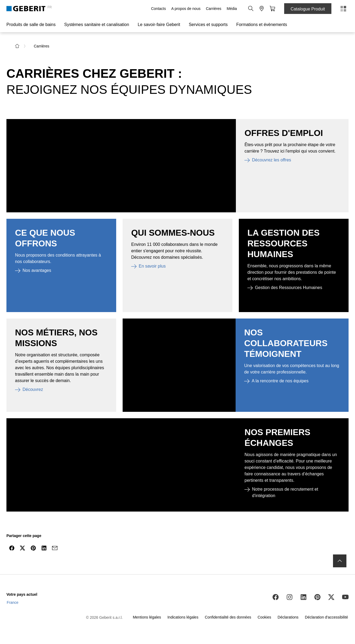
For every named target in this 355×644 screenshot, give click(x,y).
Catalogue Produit (308, 9)
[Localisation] (262, 9)
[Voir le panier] (272, 9)
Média (232, 9)
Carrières (214, 9)
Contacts (158, 9)
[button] (251, 9)
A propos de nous (186, 9)
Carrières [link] (42, 46)
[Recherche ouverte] (251, 9)
